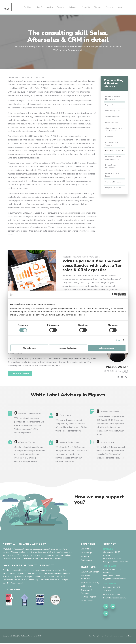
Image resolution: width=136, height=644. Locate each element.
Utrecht (6, 583)
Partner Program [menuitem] (89, 602)
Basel (65, 570)
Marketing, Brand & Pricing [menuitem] (113, 182)
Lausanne (50, 577)
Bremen (12, 573)
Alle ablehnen (29, 348)
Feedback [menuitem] (129, 637)
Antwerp (50, 570)
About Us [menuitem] (86, 7)
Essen (39, 573)
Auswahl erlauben (68, 348)
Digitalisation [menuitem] (111, 106)
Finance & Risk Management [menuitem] (111, 173)
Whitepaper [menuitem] (87, 591)
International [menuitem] (87, 606)
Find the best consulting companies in (19, 570)
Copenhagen (39, 577)
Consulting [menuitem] (86, 549)
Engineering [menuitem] (86, 561)
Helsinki (21, 577)
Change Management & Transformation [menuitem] (114, 131)
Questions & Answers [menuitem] (87, 596)
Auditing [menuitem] (85, 557)
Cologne (29, 577)
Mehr (118, 340)
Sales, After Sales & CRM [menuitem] (113, 155)
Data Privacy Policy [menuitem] (95, 637)
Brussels (21, 573)
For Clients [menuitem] (28, 7)
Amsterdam (40, 570)
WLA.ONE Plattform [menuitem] (86, 578)
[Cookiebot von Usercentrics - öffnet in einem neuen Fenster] (114, 295)
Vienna (13, 583)
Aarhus (58, 570)
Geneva (55, 573)
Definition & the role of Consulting (26, 78)
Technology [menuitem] (87, 553)
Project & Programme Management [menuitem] (113, 98)
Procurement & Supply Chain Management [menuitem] (114, 164)
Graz (5, 577)
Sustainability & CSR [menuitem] (113, 112)
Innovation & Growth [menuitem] (113, 124)
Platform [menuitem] (98, 7)
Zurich (21, 583)
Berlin (5, 573)
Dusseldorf (30, 573)
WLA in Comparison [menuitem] (90, 573)
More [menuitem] (120, 7)
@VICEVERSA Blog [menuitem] (88, 585)
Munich (25, 580)
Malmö (17, 580)
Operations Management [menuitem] (110, 191)
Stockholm (55, 580)
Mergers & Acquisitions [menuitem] (114, 198)
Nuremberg (34, 580)
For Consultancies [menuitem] (45, 7)
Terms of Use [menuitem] (117, 637)
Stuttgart (64, 580)
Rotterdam (44, 580)
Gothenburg (65, 573)
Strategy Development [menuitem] (114, 118)
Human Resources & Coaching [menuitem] (113, 146)
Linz (65, 577)
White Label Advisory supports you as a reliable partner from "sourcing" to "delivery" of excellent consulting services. (111, 453)
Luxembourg (8, 580)
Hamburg (12, 577)
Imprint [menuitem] (107, 637)
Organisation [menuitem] (110, 139)
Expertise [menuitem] (61, 7)
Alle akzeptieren (107, 348)
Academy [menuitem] (110, 7)
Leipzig (59, 577)
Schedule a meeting (21, 374)
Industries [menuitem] (73, 7)
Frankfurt (47, 573)
